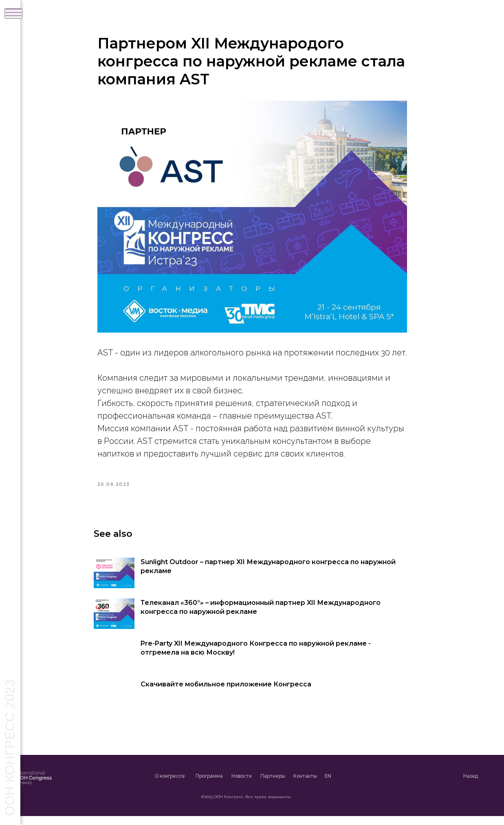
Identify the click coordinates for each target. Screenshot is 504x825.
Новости (262, 785)
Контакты (326, 785)
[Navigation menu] (13, 13)
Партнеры (293, 785)
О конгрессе (190, 785)
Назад (491, 785)
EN (348, 785)
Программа (230, 785)
